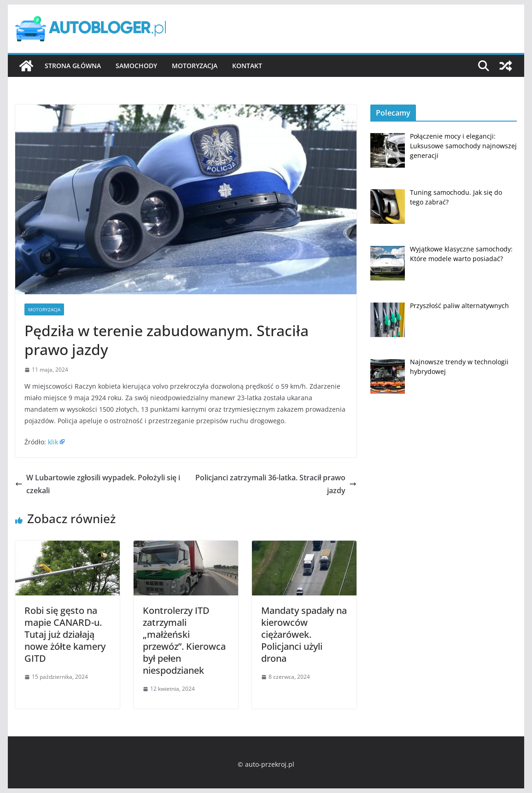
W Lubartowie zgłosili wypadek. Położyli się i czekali (98, 484)
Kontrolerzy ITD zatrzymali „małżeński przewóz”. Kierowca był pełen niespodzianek (184, 640)
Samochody (136, 66)
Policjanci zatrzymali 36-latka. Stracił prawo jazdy (276, 484)
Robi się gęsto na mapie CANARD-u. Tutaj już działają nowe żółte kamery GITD (65, 634)
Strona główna (73, 66)
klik (53, 442)
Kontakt (247, 66)
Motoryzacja (195, 66)
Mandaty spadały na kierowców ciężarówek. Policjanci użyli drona (304, 634)
